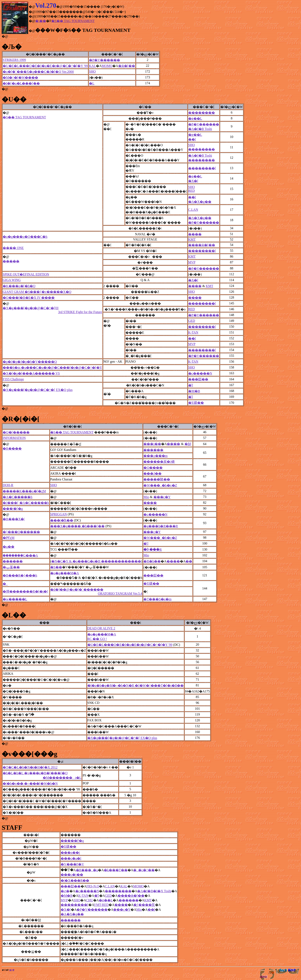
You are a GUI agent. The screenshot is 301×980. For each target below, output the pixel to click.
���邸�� (198, 379)
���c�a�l (71, 858)
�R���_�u (87, 870)
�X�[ (193, 181)
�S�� (56, 567)
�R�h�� (152, 561)
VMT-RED (101, 905)
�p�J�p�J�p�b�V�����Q (30, 362)
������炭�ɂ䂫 (159, 462)
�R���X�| (14, 519)
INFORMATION (14, 438)
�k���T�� (116, 870)
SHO (92, 71)
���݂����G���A (20, 555)
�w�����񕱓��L (15, 599)
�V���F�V (72, 864)
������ (153, 450)
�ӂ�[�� (127, 66)
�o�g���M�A (65, 573)
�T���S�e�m (157, 599)
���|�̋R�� (62, 520)
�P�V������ (104, 60)
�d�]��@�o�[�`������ (96, 592)
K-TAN (193, 332)
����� (11, 261)
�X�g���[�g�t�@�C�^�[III (52, 310)
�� (189, 561)
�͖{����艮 (144, 905)
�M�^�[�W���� (20, 78)
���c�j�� (72, 875)
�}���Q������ (21, 532)
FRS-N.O (93, 886)
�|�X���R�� (75, 880)
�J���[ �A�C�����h (26, 503)
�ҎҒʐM (9, 538)
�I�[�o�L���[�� (21, 83)
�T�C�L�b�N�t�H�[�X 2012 (30, 767)
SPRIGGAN (59, 514)
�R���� (12, 448)
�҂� (65, 891)
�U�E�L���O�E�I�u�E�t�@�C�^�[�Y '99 (45, 66)
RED (192, 191)
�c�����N (200, 373)
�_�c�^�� (144, 870)
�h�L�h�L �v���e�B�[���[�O (42, 776)
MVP (192, 262)
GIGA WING (12, 280)
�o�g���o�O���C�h (25, 237)
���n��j (70, 853)
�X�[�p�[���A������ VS (31, 373)
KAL (92, 66)
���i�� (152, 444)
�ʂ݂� (12, 970)
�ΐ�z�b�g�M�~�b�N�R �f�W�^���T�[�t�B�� (136, 685)
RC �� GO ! (97, 639)
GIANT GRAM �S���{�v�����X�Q (37, 292)
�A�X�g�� (200, 202)
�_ (5, 584)
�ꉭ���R (153, 550)
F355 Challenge (13, 379)
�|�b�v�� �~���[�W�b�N (30, 783)
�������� (202, 113)
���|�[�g (13, 509)
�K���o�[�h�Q (19, 286)
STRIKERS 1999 (14, 60)
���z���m (156, 456)
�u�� (9, 547)
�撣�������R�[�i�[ (25, 591)
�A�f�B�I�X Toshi (154, 891)
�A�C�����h (18, 497)
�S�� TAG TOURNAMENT (73, 21)
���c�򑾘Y (162, 497)
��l (192, 139)
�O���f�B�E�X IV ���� (29, 298)
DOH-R (8, 485)
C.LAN (193, 210)
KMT (192, 239)
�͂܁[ (191, 385)
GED (192, 321)
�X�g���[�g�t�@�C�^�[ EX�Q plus (38, 390)
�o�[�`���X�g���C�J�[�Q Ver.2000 (38, 72)
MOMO (107, 66)
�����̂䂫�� (157, 479)
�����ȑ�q (72, 841)
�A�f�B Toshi (200, 129)
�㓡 (188, 444)
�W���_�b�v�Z (160, 485)
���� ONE (13, 248)
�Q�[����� (16, 432)
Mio (146, 497)
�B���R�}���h (20, 575)
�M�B (194, 391)
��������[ (202, 168)
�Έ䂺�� (196, 403)
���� (195, 234)
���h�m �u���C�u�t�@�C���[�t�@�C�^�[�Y (52, 368)
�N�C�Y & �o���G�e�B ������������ (96, 561)
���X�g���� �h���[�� (77, 526)
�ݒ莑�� (11, 567)
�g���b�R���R (161, 526)
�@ (5, 36)
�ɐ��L (195, 118)
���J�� (152, 473)
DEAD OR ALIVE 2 (101, 628)
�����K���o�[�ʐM (24, 491)
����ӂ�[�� (202, 245)
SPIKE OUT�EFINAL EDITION (26, 274)
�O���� (153, 468)
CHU (90, 900)
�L (92, 83)
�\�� (41, 21)
